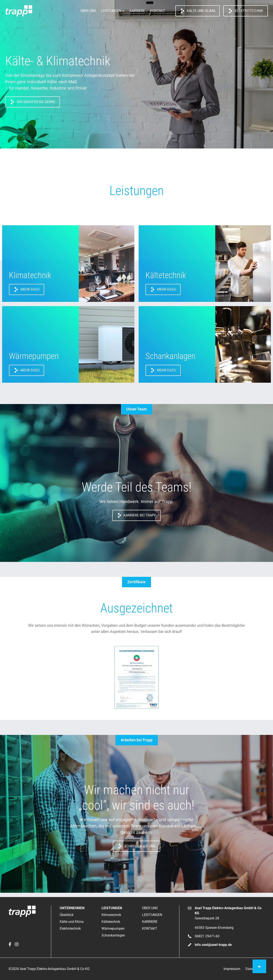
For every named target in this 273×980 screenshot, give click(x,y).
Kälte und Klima (198, 11)
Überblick (67, 915)
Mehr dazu (27, 289)
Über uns (88, 11)
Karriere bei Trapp (137, 515)
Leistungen (111, 11)
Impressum (232, 969)
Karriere (137, 11)
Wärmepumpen (113, 928)
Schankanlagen (113, 935)
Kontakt (158, 11)
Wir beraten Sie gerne (33, 102)
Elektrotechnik (246, 11)
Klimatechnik (111, 915)
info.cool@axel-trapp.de (213, 945)
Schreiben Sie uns (136, 846)
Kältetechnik (111, 922)
